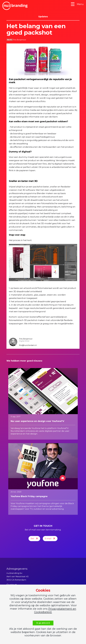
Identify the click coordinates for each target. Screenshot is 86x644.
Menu (77, 4)
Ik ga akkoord (43, 623)
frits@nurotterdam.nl (28, 345)
